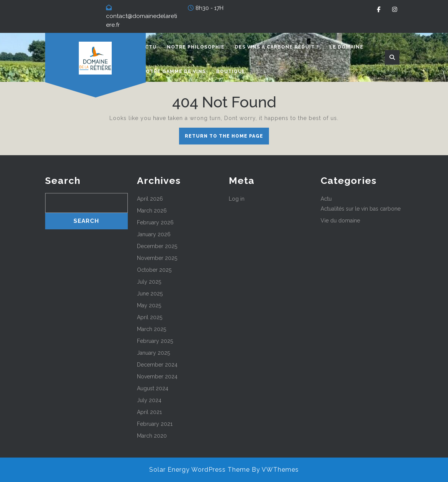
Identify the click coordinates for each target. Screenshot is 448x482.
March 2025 (152, 329)
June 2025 (150, 294)
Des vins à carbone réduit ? (277, 47)
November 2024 (157, 377)
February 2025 (155, 341)
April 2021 (149, 412)
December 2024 (157, 365)
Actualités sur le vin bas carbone (361, 209)
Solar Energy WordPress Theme (200, 470)
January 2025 (153, 353)
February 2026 (155, 222)
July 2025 (149, 282)
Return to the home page (227, 138)
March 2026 (152, 211)
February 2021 (155, 424)
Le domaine (346, 47)
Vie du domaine (340, 221)
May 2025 (149, 305)
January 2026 (154, 234)
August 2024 (153, 388)
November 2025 (157, 258)
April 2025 (150, 317)
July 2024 (149, 400)
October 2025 (154, 270)
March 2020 (152, 436)
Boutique (231, 71)
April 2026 (150, 199)
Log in (237, 199)
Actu (149, 47)
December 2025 (157, 246)
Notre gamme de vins (174, 71)
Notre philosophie (196, 47)
